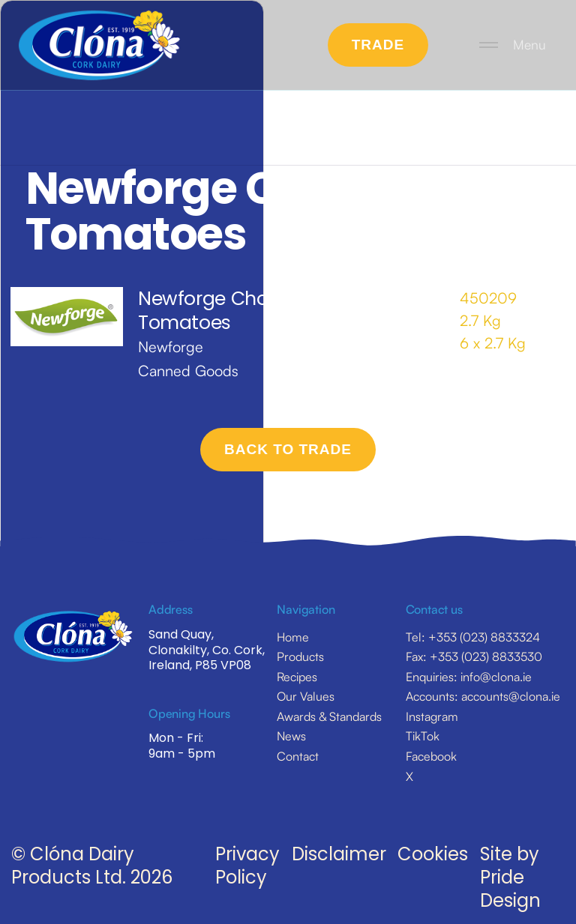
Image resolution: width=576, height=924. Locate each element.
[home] (99, 45)
